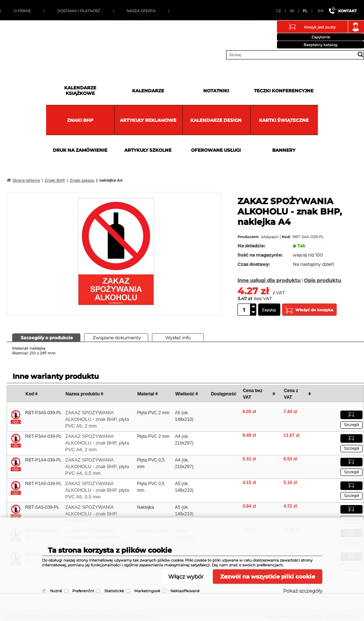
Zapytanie (321, 37)
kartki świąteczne (284, 120)
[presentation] (46, 337)
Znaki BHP (80, 120)
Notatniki (216, 91)
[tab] (46, 337)
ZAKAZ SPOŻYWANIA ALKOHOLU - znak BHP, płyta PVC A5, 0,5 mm (97, 490)
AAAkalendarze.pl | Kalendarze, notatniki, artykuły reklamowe (15, 38)
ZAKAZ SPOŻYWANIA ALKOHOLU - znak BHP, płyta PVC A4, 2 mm (97, 443)
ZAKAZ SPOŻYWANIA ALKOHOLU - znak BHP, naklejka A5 (91, 514)
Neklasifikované (185, 591)
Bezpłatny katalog (320, 45)
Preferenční (83, 591)
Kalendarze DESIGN (216, 120)
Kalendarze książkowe (80, 90)
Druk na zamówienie (80, 150)
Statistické (114, 591)
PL (305, 11)
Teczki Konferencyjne (284, 91)
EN (321, 11)
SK (292, 11)
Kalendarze (148, 91)
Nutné (56, 591)
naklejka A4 (111, 180)
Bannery (284, 150)
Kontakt (347, 11)
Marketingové (147, 591)
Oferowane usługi (216, 150)
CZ (278, 11)
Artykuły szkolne (148, 150)
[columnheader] (44, 394)
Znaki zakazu (82, 180)
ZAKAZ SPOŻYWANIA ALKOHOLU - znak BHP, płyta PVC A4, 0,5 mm (97, 466)
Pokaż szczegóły (303, 591)
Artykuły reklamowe (148, 120)
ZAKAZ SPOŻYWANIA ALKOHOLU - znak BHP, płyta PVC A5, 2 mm (97, 419)
